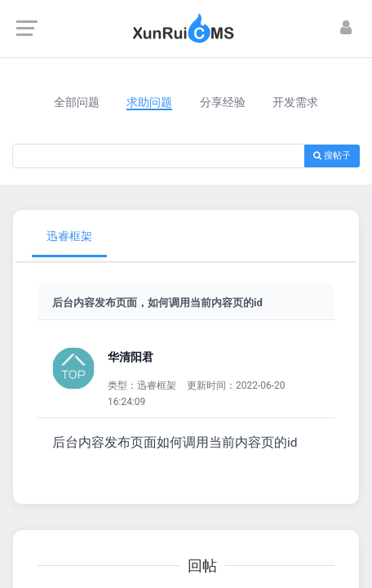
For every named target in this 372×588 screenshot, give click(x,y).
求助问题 (149, 102)
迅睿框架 (69, 236)
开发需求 (295, 102)
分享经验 (223, 102)
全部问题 (77, 102)
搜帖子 (332, 156)
